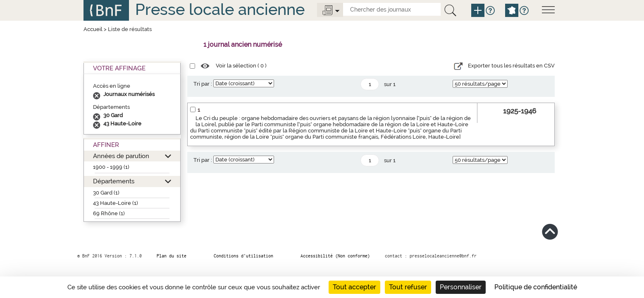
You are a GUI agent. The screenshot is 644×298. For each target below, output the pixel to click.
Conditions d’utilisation (243, 256)
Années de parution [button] (121, 156)
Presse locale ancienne (220, 9)
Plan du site (172, 256)
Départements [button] (114, 181)
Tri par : (203, 84)
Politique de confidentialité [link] (536, 287)
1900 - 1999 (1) (111, 167)
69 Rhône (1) (109, 213)
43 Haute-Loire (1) (116, 203)
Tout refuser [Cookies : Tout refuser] (408, 287)
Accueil (93, 29)
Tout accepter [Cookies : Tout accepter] (354, 287)
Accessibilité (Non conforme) (335, 256)
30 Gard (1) (106, 193)
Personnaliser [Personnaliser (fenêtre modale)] (461, 287)
